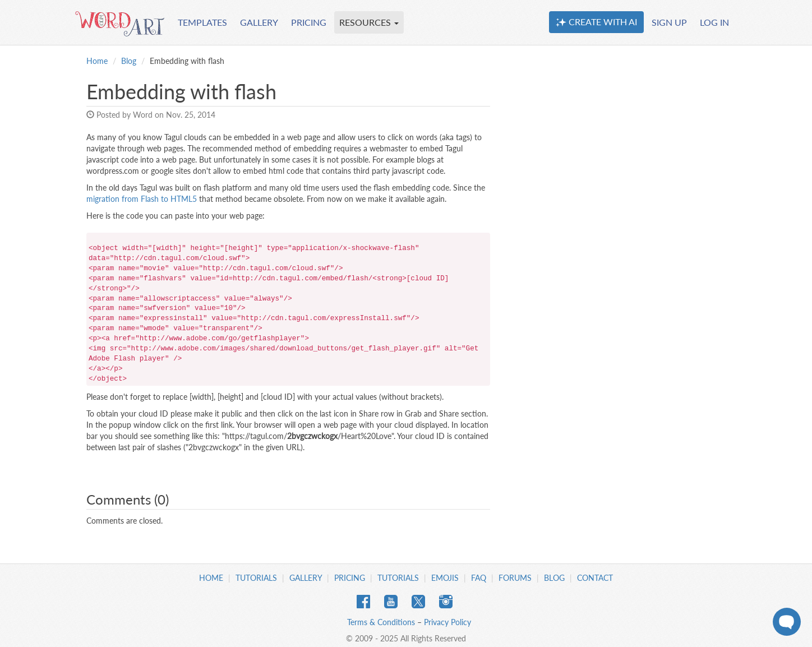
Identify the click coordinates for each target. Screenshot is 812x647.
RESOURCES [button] (369, 22)
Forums (515, 578)
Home (97, 61)
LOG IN (714, 22)
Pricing (350, 578)
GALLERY (259, 22)
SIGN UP (669, 22)
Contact (595, 578)
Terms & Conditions (381, 622)
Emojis (445, 578)
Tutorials (256, 578)
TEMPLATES (202, 22)
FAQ (479, 578)
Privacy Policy (447, 622)
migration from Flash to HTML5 (142, 199)
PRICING (309, 22)
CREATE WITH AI (596, 22)
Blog (129, 61)
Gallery (306, 578)
